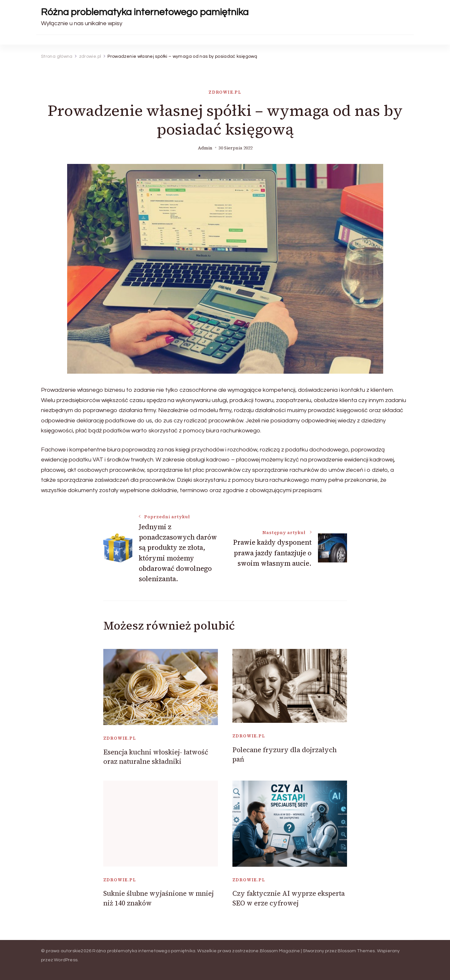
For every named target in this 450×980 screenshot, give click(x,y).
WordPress (66, 960)
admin (205, 148)
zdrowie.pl (225, 92)
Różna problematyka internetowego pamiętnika (145, 12)
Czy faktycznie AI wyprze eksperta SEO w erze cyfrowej (289, 898)
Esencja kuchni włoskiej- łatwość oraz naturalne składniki (156, 757)
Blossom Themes (356, 951)
